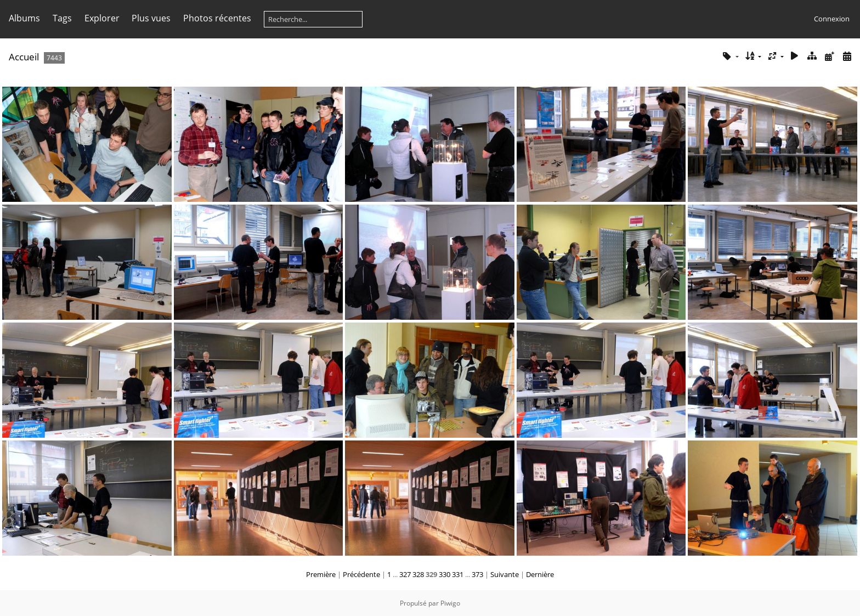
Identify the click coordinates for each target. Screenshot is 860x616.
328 (418, 574)
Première (321, 574)
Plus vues (151, 18)
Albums (24, 18)
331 (458, 574)
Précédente (361, 574)
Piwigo (450, 603)
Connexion (832, 19)
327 (405, 574)
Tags (62, 18)
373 (477, 574)
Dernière (540, 574)
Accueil (24, 57)
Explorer (102, 18)
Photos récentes (217, 18)
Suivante (505, 574)
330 (445, 574)
